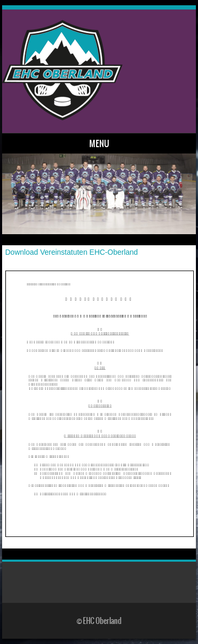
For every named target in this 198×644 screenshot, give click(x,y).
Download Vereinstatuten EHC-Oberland (72, 252)
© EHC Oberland (99, 621)
